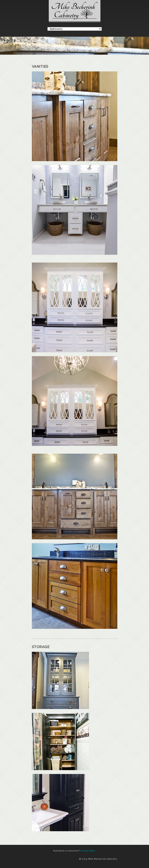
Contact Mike (88, 851)
